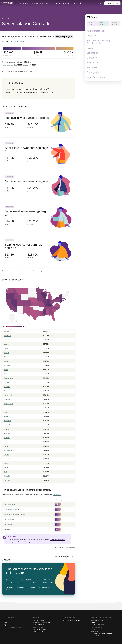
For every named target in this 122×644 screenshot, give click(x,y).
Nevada (6, 353)
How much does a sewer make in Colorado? (27, 89)
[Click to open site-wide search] (80, 3)
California (7, 382)
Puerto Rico (7, 480)
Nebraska (7, 476)
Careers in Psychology (39, 629)
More (75, 3)
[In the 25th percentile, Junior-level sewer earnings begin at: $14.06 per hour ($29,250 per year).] (38, 218)
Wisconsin (7, 344)
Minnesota (7, 387)
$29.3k (38, 54)
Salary (90, 48)
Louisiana (7, 433)
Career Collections (38, 620)
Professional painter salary (12, 509)
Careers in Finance (38, 625)
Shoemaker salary (10, 504)
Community (66, 3)
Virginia (6, 446)
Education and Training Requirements (98, 42)
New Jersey (7, 336)
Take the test (112, 3)
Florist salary (8, 524)
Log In (101, 3)
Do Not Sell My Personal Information (101, 634)
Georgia (6, 416)
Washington (7, 425)
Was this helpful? (60, 557)
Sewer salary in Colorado (26, 24)
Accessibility (94, 631)
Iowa (5, 374)
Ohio (5, 391)
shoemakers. (57, 495)
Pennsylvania (8, 395)
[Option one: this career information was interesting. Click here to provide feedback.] (68, 557)
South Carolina (8, 459)
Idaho (5, 408)
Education (92, 58)
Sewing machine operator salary (14, 514)
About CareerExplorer (97, 620)
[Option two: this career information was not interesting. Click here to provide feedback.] (72, 557)
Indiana (6, 348)
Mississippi (7, 357)
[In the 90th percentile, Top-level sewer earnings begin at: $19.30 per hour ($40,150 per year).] (38, 123)
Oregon (6, 361)
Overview (92, 36)
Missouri (6, 429)
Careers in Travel (38, 631)
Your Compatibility (96, 31)
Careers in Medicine (39, 627)
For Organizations (37, 3)
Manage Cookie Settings (98, 636)
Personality (92, 67)
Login (6, 623)
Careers (48, 3)
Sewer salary (8, 529)
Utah (5, 412)
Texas (6, 472)
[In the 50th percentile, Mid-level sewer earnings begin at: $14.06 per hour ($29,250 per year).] (38, 186)
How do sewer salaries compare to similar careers (30, 93)
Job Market (92, 53)
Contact (93, 623)
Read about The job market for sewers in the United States (28, 588)
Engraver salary (9, 519)
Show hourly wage (17, 42)
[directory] (38, 88)
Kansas (6, 442)
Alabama (6, 455)
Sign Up (6, 625)
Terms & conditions (96, 627)
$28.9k (8, 54)
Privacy (93, 629)
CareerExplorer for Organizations (71, 620)
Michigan (7, 438)
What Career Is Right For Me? (42, 623)
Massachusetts (9, 378)
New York (7, 365)
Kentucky (7, 340)
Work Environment (96, 77)
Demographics (94, 72)
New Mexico (8, 450)
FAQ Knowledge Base (97, 625)
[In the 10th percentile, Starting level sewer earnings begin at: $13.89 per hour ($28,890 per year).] (38, 251)
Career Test (24, 3)
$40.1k (69, 54)
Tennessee (7, 421)
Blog (5, 620)
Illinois (6, 370)
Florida (6, 463)
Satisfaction (93, 63)
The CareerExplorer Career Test (13, 627)
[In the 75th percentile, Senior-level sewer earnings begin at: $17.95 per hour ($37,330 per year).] (38, 154)
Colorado (7, 399)
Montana (6, 467)
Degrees (57, 3)
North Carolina (8, 404)
